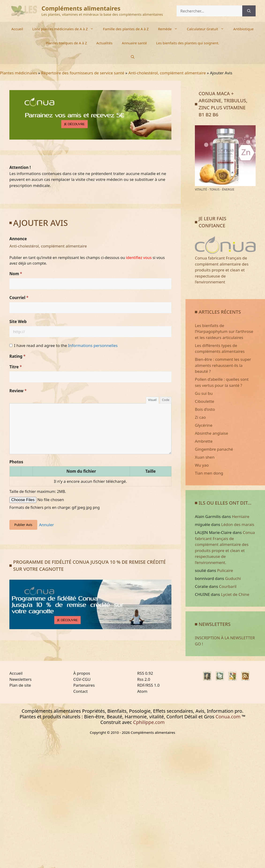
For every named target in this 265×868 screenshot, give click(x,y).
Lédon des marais (238, 524)
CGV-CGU (82, 679)
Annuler (46, 525)
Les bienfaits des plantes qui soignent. (188, 43)
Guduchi (233, 578)
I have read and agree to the (66, 345)
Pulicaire (225, 570)
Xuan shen (205, 457)
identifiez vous (139, 258)
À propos (82, 673)
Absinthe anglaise (212, 433)
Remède (170, 29)
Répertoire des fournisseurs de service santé (83, 73)
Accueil (17, 29)
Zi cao (200, 417)
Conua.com (228, 717)
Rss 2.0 (144, 679)
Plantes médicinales (19, 73)
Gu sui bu (204, 393)
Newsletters (21, 679)
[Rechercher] (249, 11)
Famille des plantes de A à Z (126, 29)
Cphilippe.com (149, 722)
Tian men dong (209, 473)
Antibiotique (244, 29)
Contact (81, 691)
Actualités (104, 43)
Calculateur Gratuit (208, 29)
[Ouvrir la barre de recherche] (133, 57)
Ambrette (204, 441)
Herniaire (241, 516)
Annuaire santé (134, 43)
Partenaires (84, 685)
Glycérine (204, 425)
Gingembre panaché (214, 449)
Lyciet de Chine (235, 594)
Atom (142, 691)
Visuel (152, 400)
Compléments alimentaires (81, 8)
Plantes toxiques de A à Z (66, 43)
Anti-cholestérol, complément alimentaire (167, 73)
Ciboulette (204, 401)
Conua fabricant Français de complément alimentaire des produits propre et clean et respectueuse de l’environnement (225, 267)
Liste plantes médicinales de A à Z (65, 29)
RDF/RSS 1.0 (148, 685)
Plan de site (20, 685)
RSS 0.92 (145, 673)
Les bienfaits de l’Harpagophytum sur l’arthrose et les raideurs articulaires (224, 331)
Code (166, 400)
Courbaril (228, 586)
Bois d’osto (205, 409)
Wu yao (202, 465)
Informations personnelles (93, 345)
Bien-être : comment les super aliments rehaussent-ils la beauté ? (223, 365)
